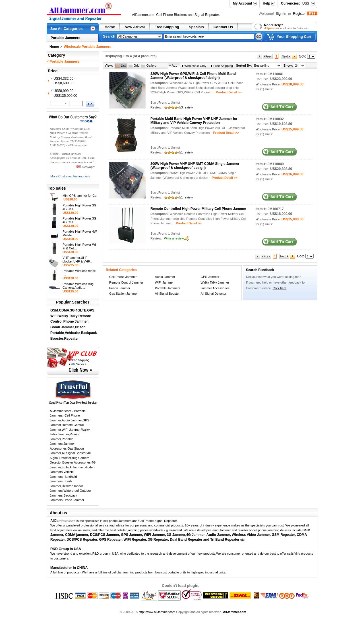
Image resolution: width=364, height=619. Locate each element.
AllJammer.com (144, 15)
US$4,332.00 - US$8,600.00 (64, 81)
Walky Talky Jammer (215, 282)
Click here (280, 288)
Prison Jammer (120, 288)
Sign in (282, 14)
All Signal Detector (213, 294)
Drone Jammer (74, 500)
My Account (243, 3)
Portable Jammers (65, 38)
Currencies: (295, 3)
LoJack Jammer (73, 467)
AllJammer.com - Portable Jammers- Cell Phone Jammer (68, 416)
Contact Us (223, 27)
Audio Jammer (72, 420)
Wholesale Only (195, 66)
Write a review (174, 238)
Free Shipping (167, 27)
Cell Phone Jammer (123, 277)
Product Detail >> (227, 92)
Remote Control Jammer (126, 282)
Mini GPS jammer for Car (80, 196)
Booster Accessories (76, 462)
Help (266, 3)
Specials (196, 27)
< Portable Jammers (63, 62)
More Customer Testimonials (70, 176)
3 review (187, 107)
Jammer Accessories (215, 288)
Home (110, 27)
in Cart (279, 107)
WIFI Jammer (71, 430)
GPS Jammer (210, 277)
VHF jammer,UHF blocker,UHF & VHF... (77, 260)
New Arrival (135, 27)
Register (299, 14)
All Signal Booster (74, 453)
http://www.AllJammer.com (157, 612)
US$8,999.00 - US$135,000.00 (65, 93)
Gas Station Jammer (123, 294)
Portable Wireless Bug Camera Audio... (78, 286)
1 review (187, 152)
